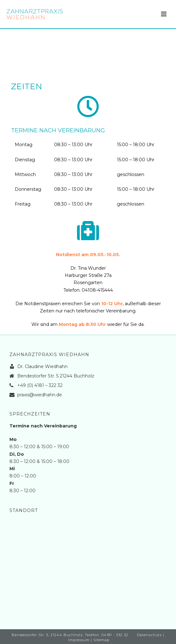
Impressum (79, 640)
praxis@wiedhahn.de (40, 395)
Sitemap (101, 640)
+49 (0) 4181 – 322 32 (40, 385)
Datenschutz (149, 635)
